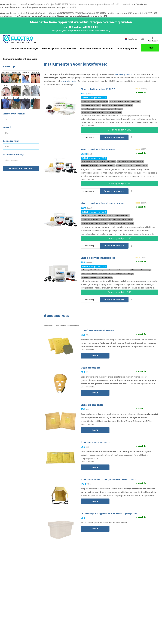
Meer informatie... (88, 126)
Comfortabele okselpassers (97, 330)
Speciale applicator (93, 405)
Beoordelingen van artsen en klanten (59, 48)
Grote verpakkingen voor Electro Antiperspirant (109, 513)
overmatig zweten (124, 74)
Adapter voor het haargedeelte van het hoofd (108, 479)
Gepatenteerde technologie (25, 48)
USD (142, 39)
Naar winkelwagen (114, 137)
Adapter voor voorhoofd (95, 442)
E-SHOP (150, 48)
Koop (95, 356)
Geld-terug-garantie (127, 48)
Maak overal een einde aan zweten (97, 48)
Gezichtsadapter (91, 368)
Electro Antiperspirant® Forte (98, 149)
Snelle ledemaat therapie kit (98, 258)
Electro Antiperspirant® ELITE (98, 89)
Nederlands (131, 39)
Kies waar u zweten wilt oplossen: (20, 59)
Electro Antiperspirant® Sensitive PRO (103, 203)
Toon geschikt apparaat (21, 169)
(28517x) (144, 89)
